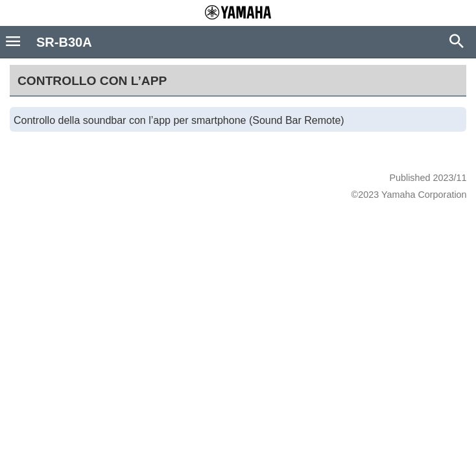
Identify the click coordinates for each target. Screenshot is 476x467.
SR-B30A (64, 42)
